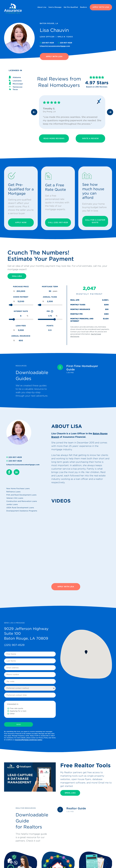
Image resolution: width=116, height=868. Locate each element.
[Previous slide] (34, 112)
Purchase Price (21, 287)
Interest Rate (21, 311)
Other (12, 714)
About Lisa (42, 7)
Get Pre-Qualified (71, 7)
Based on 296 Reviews (97, 87)
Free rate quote (16, 708)
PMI (50, 311)
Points (50, 326)
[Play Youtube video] (30, 777)
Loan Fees (21, 326)
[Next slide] (110, 112)
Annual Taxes (50, 297)
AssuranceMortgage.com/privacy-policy (29, 740)
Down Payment (21, 297)
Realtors (83, 7)
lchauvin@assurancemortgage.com (55, 46)
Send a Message (55, 7)
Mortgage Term (50, 287)
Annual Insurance (21, 336)
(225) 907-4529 (14, 645)
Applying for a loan (18, 711)
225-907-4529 (47, 43)
